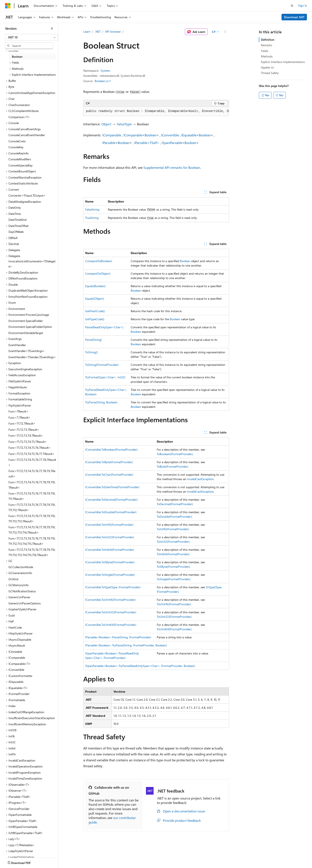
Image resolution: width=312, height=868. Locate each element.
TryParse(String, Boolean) (101, 402)
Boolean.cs (102, 81)
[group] (156, 111)
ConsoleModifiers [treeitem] (20, 159)
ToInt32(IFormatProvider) (173, 542)
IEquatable (189, 135)
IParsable (109, 143)
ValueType (124, 124)
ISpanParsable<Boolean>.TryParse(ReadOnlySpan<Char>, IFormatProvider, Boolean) (140, 666)
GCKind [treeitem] (13, 579)
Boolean (151, 135)
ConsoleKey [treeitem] (16, 147)
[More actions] (225, 32)
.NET (98, 31)
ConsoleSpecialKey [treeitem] (21, 165)
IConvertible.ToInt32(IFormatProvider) (110, 537)
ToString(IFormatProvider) (102, 365)
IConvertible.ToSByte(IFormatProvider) (110, 562)
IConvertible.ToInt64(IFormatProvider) (110, 550)
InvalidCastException (200, 479)
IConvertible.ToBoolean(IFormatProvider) (111, 449)
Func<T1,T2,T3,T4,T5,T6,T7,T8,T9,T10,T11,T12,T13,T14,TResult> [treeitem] (32, 530)
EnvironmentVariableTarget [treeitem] (26, 333)
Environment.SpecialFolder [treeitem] (26, 321)
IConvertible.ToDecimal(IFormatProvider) (111, 500)
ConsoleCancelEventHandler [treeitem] (27, 135)
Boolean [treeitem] (17, 57)
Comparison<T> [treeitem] (19, 117)
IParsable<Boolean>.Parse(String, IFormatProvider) (118, 637)
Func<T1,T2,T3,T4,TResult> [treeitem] (26, 435)
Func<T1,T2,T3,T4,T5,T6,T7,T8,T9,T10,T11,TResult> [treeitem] (32, 496)
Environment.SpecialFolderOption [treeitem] (30, 327)
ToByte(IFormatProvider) (172, 466)
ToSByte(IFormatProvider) (173, 567)
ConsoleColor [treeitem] (17, 141)
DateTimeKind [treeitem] (17, 220)
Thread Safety (270, 73)
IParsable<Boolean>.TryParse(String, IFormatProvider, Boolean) (126, 645)
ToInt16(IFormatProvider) (173, 529)
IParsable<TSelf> (147, 143)
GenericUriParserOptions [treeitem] (25, 603)
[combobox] (32, 37)
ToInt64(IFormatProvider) (173, 554)
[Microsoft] (8, 6)
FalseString (92, 209)
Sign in (302, 5)
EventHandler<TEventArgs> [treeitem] (27, 351)
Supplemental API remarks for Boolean (172, 167)
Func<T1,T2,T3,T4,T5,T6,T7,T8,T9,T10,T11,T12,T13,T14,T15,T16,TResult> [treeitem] (32, 552)
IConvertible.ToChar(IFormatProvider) (109, 475)
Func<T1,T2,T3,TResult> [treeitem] (24, 430)
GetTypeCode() (95, 319)
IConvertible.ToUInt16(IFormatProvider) (110, 600)
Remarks (266, 45)
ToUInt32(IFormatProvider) (174, 617)
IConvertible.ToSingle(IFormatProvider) (110, 575)
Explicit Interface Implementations (283, 62)
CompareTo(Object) (98, 273)
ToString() (91, 352)
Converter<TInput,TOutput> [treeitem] (27, 195)
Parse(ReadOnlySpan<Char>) (104, 327)
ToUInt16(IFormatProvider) (174, 604)
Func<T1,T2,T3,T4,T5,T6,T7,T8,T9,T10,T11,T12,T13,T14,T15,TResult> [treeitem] (32, 541)
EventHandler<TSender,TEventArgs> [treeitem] (32, 357)
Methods (267, 56)
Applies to (267, 67)
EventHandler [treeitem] (17, 345)
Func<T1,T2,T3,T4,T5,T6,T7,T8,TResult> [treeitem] (32, 462)
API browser (113, 31)
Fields (265, 51)
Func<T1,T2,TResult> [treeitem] (22, 423)
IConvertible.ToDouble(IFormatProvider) (111, 512)
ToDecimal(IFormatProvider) (175, 504)
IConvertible (170, 135)
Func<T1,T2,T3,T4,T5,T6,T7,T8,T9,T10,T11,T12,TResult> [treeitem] (32, 507)
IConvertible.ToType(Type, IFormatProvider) (113, 587)
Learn (87, 31)
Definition (268, 40)
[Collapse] (52, 28)
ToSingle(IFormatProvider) (173, 579)
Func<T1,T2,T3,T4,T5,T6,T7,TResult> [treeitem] (31, 454)
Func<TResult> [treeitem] (18, 411)
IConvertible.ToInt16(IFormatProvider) (109, 525)
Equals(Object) (94, 298)
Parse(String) (93, 340)
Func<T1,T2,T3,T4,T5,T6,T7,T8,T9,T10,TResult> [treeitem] (32, 485)
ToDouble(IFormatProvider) (174, 516)
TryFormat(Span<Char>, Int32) (105, 377)
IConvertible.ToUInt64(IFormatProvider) (111, 625)
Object (106, 124)
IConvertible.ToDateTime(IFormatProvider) (112, 487)
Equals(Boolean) (95, 286)
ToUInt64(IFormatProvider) (174, 629)
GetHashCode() (95, 311)
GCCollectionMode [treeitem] (21, 567)
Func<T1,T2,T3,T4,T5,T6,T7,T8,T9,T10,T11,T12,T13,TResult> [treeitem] (32, 519)
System (105, 71)
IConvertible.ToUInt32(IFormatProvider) (111, 612)
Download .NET (294, 17)
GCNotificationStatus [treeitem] (22, 591)
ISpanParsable (172, 143)
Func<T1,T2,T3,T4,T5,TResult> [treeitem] (28, 442)
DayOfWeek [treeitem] (16, 232)
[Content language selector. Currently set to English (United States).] (24, 862)
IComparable (112, 135)
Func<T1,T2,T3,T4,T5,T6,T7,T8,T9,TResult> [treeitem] (32, 474)
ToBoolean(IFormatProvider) (175, 454)
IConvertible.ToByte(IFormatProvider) (109, 462)
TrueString (92, 218)
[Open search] (292, 6)
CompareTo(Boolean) (99, 261)
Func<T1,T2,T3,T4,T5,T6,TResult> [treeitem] (30, 448)
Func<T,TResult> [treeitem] (19, 417)
